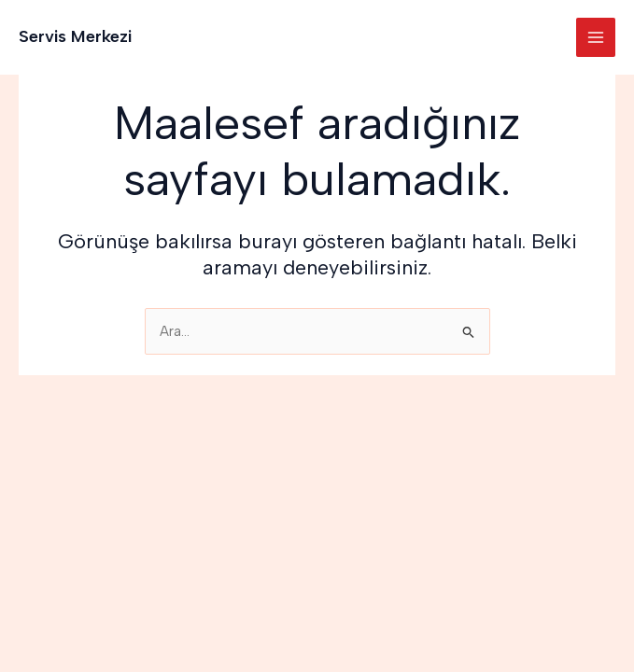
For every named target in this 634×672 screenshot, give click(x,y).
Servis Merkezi (75, 36)
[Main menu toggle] (596, 37)
